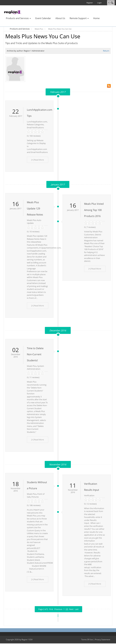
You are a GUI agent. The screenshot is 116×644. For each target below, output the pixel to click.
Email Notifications (35, 127)
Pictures (35, 497)
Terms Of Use (87, 640)
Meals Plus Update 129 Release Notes (35, 209)
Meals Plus (32, 366)
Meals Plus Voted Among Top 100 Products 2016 (94, 210)
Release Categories (35, 124)
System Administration (35, 368)
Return (106, 51)
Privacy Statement (102, 640)
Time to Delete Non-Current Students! (35, 355)
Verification (89, 496)
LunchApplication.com (37, 122)
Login (99, 3)
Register (90, 3)
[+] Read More (38, 160)
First (51, 610)
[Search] (112, 3)
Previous (58, 610)
